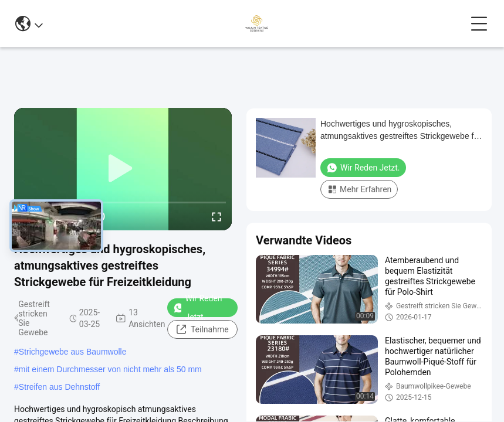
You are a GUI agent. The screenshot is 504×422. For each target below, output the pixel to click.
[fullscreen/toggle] (217, 216)
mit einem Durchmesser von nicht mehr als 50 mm (110, 369)
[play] (123, 169)
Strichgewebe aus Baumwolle (73, 352)
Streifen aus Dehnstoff (59, 387)
